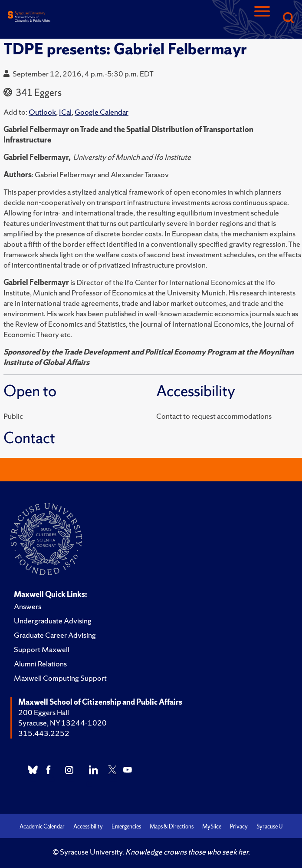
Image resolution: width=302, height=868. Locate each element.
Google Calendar (102, 112)
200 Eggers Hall (44, 712)
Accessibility (88, 827)
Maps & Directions (172, 827)
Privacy (239, 827)
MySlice (212, 827)
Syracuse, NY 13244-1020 (62, 723)
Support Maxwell (42, 649)
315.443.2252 (44, 733)
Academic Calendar (42, 827)
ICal (65, 112)
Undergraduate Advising (53, 621)
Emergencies (126, 827)
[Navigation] (262, 18)
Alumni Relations (40, 664)
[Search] (288, 18)
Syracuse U (269, 827)
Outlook (42, 112)
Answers (28, 606)
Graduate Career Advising (55, 635)
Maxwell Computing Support (60, 678)
